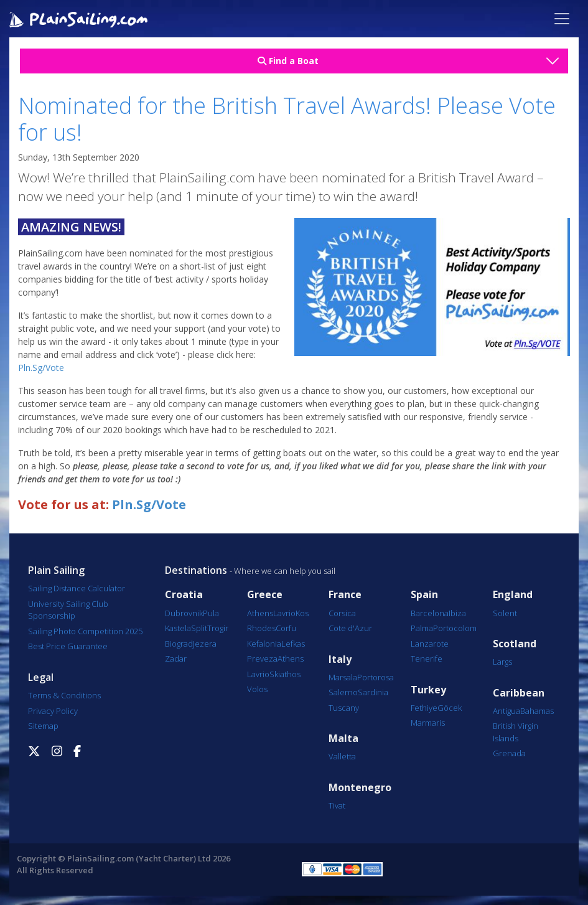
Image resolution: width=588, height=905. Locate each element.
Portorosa (376, 677)
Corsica (342, 613)
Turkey (428, 690)
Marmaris (428, 723)
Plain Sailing (56, 570)
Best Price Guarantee (68, 646)
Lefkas (293, 644)
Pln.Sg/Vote (41, 368)
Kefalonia (264, 644)
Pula (211, 613)
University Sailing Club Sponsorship (68, 610)
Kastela (178, 628)
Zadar (176, 659)
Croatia (184, 595)
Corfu (286, 628)
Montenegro (360, 788)
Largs (502, 662)
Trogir (218, 628)
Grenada (509, 753)
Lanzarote (430, 644)
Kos (302, 613)
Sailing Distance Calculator (77, 588)
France (345, 595)
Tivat (337, 805)
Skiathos (285, 674)
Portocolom (455, 628)
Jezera (205, 644)
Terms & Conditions (64, 695)
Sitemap (43, 726)
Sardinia (373, 692)
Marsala (343, 677)
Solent (505, 613)
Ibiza (457, 613)
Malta (343, 739)
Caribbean (519, 693)
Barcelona (430, 613)
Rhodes (261, 628)
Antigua (506, 711)
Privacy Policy (53, 711)
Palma (422, 628)
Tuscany (344, 708)
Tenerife (427, 659)
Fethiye (424, 708)
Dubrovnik (184, 613)
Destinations (196, 570)
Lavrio (284, 613)
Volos (257, 689)
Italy (340, 659)
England (513, 595)
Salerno (343, 692)
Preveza (262, 659)
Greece (265, 595)
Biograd (179, 644)
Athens (260, 613)
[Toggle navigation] (562, 19)
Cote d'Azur (350, 628)
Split (199, 628)
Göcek (450, 708)
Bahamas (537, 711)
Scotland (515, 644)
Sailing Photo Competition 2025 (85, 631)
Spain (424, 595)
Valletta (342, 756)
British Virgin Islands (516, 732)
